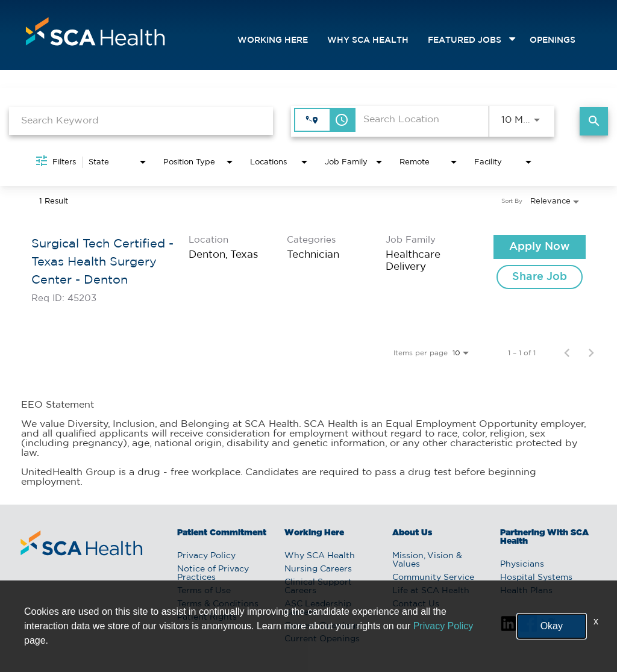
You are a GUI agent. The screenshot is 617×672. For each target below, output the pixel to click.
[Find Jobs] (594, 121)
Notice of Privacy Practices (213, 573)
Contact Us (416, 604)
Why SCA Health (368, 40)
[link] (308, 269)
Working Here (273, 40)
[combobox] (141, 121)
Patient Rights (207, 617)
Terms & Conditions (218, 604)
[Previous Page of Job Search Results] (567, 353)
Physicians (522, 564)
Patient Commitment (222, 533)
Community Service (433, 577)
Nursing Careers (318, 569)
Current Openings (322, 626)
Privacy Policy (206, 556)
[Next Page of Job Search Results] (591, 353)
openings (553, 40)
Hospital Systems (536, 577)
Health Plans (526, 591)
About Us (412, 533)
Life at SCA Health (431, 591)
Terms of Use (204, 591)
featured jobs (465, 40)
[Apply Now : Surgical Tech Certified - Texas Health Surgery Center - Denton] (540, 247)
